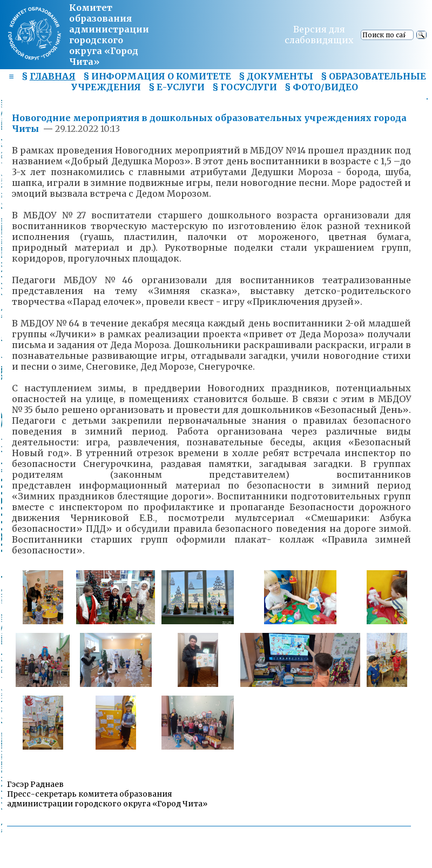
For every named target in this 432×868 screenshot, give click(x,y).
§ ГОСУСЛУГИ (245, 87)
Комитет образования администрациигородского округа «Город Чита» (109, 35)
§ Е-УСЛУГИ (177, 87)
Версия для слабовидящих (319, 35)
